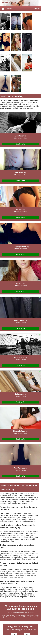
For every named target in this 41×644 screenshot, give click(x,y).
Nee (27, 635)
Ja (14, 635)
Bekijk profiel (20, 144)
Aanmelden (36, 9)
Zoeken (9, 9)
